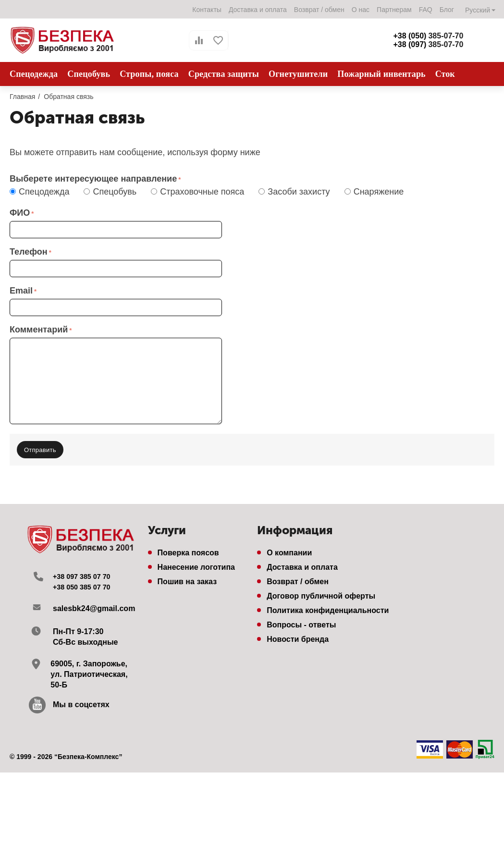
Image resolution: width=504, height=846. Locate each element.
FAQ (425, 10)
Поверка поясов (188, 548)
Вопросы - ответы (301, 620)
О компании (289, 548)
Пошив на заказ (187, 577)
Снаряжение (377, 192)
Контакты (206, 10)
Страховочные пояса (200, 192)
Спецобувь (112, 192)
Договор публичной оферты (321, 591)
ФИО (20, 213)
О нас (360, 10)
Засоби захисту (296, 192)
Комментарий (39, 330)
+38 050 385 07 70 (85, 582)
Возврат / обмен (319, 10)
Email (21, 291)
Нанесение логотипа (196, 562)
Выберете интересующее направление (93, 179)
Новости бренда (298, 634)
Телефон (29, 252)
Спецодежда (42, 192)
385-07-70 (428, 36)
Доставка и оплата (257, 10)
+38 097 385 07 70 (85, 571)
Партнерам (394, 10)
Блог (446, 10)
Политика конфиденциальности (328, 606)
